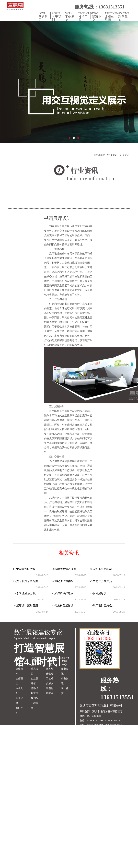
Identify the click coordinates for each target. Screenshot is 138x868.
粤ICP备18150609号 (112, 725)
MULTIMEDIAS (111, 16)
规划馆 (34, 698)
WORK (70, 16)
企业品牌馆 (34, 681)
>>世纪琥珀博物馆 (62, 581)
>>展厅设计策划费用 (26, 606)
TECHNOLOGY (84, 16)
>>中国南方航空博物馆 (27, 569)
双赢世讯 (108, 730)
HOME (44, 16)
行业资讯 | (113, 155)
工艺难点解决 (50, 681)
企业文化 (19, 691)
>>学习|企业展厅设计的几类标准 (28, 593)
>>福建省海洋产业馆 (64, 569)
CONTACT (124, 16)
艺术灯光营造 (50, 671)
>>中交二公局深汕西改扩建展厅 (105, 581)
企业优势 (19, 701)
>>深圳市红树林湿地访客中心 (105, 569)
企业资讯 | (125, 155)
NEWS (97, 16)
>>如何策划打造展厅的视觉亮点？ (67, 593)
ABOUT (57, 16)
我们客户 (19, 710)
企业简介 (19, 671)
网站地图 (85, 730)
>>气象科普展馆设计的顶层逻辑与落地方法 (67, 606)
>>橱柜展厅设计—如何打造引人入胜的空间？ (105, 593)
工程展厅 (34, 706)
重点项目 (34, 671)
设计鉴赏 (65, 691)
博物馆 (34, 688)
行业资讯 (65, 681)
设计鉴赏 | (101, 155)
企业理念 (19, 681)
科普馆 (34, 693)
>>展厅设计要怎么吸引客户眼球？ (105, 606)
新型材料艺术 (50, 691)
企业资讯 (65, 671)
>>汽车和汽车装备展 (26, 581)
